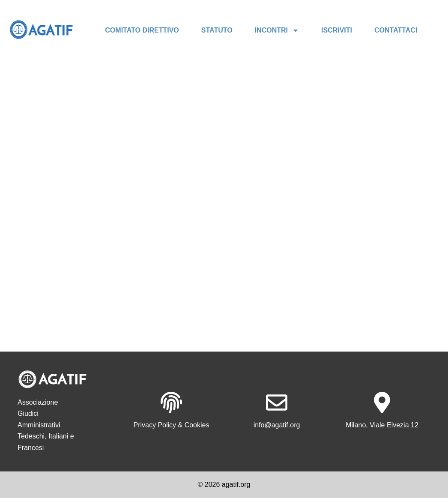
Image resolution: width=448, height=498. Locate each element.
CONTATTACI (396, 30)
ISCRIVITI (337, 30)
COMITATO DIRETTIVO (142, 30)
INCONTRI (277, 30)
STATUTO (217, 30)
